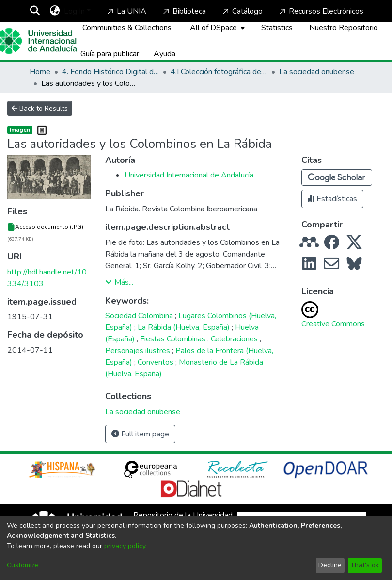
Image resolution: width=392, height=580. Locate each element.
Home (40, 72)
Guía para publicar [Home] (110, 54)
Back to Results (40, 108)
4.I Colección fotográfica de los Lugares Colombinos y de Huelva (219, 72)
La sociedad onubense (317, 72)
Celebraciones (234, 339)
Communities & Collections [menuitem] (127, 28)
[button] (337, 177)
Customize (23, 565)
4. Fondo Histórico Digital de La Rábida (110, 72)
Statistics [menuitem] (277, 28)
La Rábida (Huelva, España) (184, 327)
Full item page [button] (140, 434)
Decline (330, 565)
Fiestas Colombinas (173, 339)
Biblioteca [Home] (183, 11)
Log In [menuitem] (74, 11)
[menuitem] (55, 11)
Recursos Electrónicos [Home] (320, 11)
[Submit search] (35, 11)
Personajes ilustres (138, 351)
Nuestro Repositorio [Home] (344, 28)
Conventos (156, 362)
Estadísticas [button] (332, 199)
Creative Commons (333, 324)
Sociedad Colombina (139, 316)
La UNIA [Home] (126, 11)
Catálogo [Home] (242, 11)
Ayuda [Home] (165, 54)
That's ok (365, 565)
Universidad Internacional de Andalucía (189, 175)
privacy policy (125, 546)
